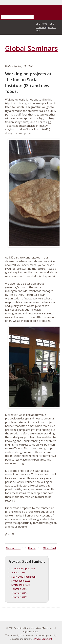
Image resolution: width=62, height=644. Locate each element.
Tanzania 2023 (19, 589)
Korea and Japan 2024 (23, 569)
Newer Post (13, 548)
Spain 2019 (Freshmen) (24, 577)
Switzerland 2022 (21, 581)
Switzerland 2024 (21, 585)
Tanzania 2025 (19, 597)
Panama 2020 (19, 573)
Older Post (50, 548)
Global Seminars (31, 48)
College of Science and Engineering (31, 28)
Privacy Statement (43, 639)
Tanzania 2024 (19, 593)
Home (32, 548)
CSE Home (41, 24)
